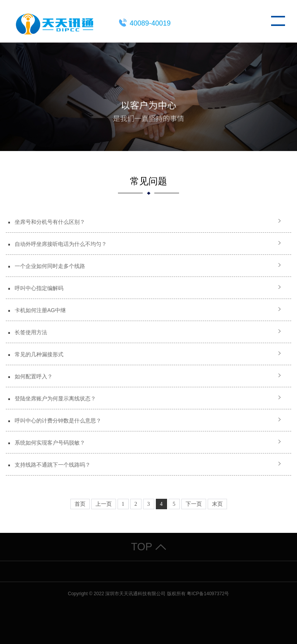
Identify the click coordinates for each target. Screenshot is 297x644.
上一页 (104, 504)
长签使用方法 (31, 332)
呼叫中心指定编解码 (39, 288)
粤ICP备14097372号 (208, 594)
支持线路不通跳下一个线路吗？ (53, 465)
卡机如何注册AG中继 (40, 310)
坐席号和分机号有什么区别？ (50, 222)
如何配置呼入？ (34, 376)
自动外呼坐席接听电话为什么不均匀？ (61, 244)
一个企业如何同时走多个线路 (50, 266)
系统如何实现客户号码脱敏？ (50, 443)
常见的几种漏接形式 (39, 354)
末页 (217, 504)
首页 (80, 504)
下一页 (194, 504)
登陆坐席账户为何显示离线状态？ (55, 398)
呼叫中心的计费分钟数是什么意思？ (58, 421)
